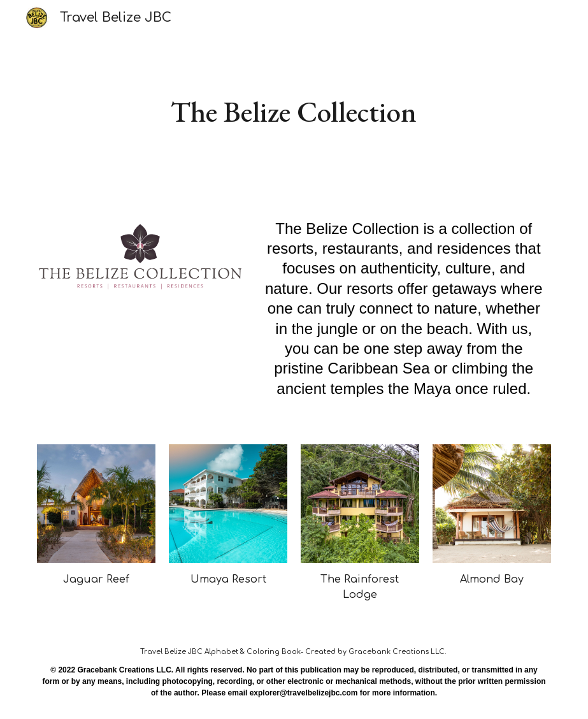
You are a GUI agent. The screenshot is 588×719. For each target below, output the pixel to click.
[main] (294, 112)
